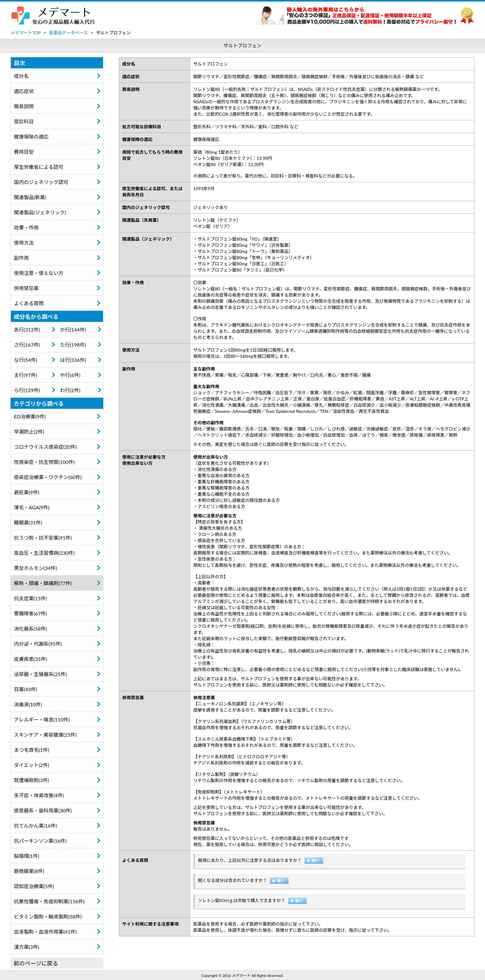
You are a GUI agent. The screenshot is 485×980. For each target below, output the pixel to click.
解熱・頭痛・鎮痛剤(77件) (43, 583)
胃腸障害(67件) (30, 613)
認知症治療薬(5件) (34, 886)
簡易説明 (24, 106)
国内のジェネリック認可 (41, 182)
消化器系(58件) (30, 629)
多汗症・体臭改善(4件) (39, 795)
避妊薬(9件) (27, 492)
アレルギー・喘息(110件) (42, 719)
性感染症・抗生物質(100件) (44, 462)
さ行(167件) (27, 345)
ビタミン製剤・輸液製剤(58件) (48, 916)
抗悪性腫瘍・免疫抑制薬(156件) (49, 901)
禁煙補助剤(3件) (32, 780)
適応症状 (24, 91)
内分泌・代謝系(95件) (38, 644)
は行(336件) (73, 360)
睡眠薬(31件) (28, 522)
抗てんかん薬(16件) (35, 826)
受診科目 (24, 121)
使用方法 (24, 243)
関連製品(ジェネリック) (40, 212)
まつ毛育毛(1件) (32, 750)
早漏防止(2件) (29, 432)
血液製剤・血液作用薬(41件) (45, 932)
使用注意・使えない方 (39, 273)
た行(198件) (73, 345)
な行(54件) (26, 360)
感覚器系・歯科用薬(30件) (43, 810)
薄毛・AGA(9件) (32, 507)
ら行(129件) (27, 390)
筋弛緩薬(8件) (29, 871)
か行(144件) (73, 330)
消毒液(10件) (28, 704)
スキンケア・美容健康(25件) (45, 735)
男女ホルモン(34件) (35, 568)
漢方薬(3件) (27, 947)
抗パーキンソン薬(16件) (40, 841)
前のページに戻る (36, 963)
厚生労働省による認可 (39, 167)
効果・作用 (26, 227)
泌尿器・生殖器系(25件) (40, 674)
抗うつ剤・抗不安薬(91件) (43, 538)
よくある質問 (29, 303)
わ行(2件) (70, 390)
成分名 (21, 76)
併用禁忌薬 (26, 288)
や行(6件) (70, 375)
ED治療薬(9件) (30, 416)
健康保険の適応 (31, 137)
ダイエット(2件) (32, 765)
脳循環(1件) (27, 856)
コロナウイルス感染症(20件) (45, 447)
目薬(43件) (26, 689)
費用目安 (24, 152)
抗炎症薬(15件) (30, 598)
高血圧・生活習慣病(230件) (44, 553)
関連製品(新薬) (30, 197)
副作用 (21, 258)
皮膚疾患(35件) (30, 659)
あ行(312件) (27, 330)
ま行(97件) (26, 375)
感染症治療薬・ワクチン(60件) (48, 477)
